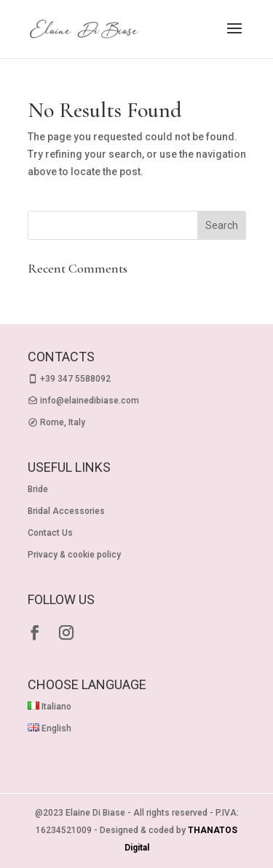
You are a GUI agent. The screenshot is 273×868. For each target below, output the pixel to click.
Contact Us (50, 533)
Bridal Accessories (66, 511)
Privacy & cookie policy (74, 555)
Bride (38, 489)
